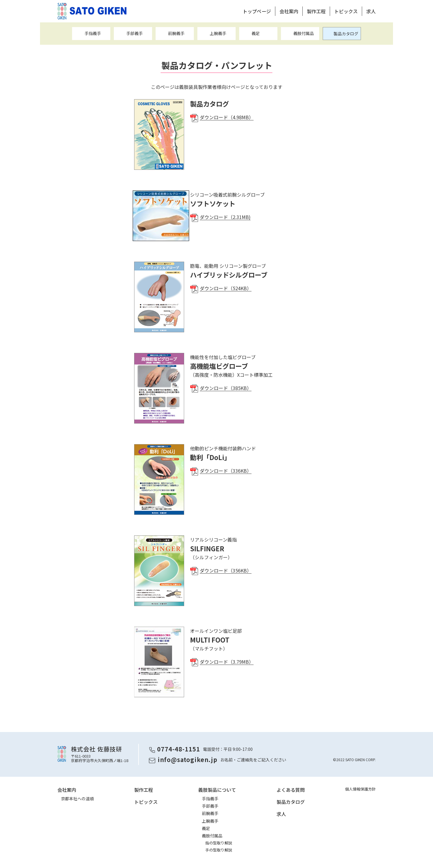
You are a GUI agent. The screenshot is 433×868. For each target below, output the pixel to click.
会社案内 (289, 11)
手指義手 (93, 33)
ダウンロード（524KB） (226, 288)
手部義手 (134, 33)
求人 (371, 11)
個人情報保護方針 (360, 789)
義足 (256, 33)
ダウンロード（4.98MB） (227, 117)
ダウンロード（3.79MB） (227, 662)
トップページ (257, 11)
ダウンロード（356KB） (226, 570)
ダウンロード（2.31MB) (225, 217)
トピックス (346, 11)
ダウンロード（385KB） (226, 388)
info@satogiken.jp (188, 760)
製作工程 (316, 11)
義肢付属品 (304, 33)
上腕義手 (218, 33)
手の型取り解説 (219, 850)
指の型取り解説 (219, 843)
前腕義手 (176, 33)
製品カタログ (346, 34)
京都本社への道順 (77, 799)
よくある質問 (291, 790)
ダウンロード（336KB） (226, 471)
